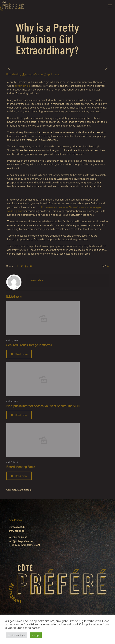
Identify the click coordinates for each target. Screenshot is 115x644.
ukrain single (23, 86)
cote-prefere (32, 74)
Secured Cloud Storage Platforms (29, 345)
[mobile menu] (110, 6)
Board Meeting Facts (21, 467)
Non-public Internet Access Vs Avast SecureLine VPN (43, 406)
